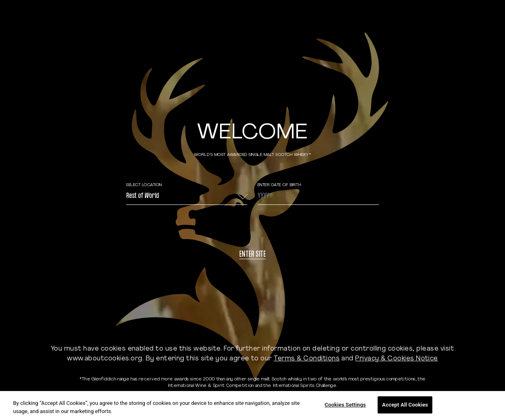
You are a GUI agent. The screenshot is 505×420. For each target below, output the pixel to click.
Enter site (252, 255)
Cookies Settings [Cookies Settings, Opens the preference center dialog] (345, 405)
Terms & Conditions (307, 359)
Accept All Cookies (405, 405)
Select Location (144, 185)
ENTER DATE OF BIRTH (279, 185)
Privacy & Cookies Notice (397, 359)
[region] (252, 406)
